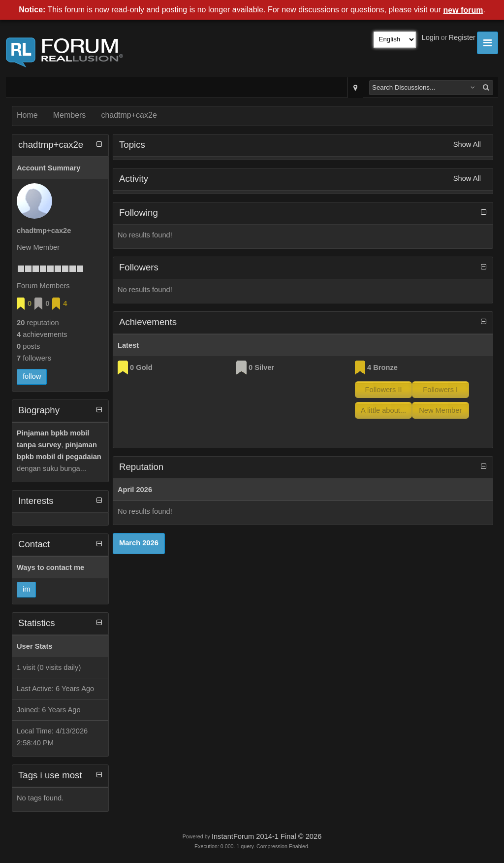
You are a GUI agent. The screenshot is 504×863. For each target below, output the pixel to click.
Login (431, 37)
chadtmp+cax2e (129, 115)
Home (27, 115)
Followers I (440, 390)
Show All (467, 144)
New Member (440, 410)
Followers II (384, 390)
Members (70, 115)
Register (462, 37)
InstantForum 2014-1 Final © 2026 (267, 836)
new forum (463, 10)
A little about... (383, 410)
